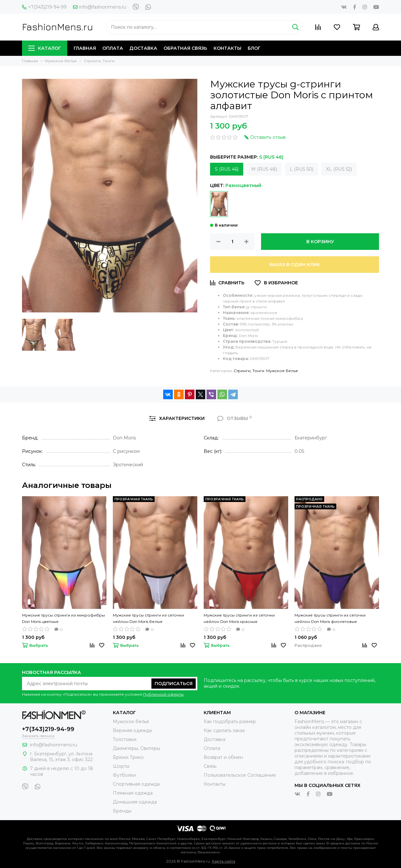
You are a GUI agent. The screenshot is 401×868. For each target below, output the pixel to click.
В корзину (320, 242)
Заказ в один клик (295, 265)
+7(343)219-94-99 (44, 7)
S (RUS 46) (227, 169)
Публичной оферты (163, 694)
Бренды (122, 811)
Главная (85, 48)
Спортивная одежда (136, 784)
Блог (254, 48)
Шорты (121, 766)
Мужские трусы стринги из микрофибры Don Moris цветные (63, 618)
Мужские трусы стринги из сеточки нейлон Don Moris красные (239, 618)
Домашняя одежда (135, 802)
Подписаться (174, 684)
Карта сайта (224, 861)
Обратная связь (185, 48)
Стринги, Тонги (249, 371)
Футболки (124, 775)
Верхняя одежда (132, 730)
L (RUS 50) (302, 169)
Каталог (45, 48)
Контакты (227, 48)
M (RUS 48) (264, 169)
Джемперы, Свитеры (136, 748)
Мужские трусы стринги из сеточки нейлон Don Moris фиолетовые (330, 618)
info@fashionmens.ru (100, 7)
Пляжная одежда (133, 793)
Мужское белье (282, 371)
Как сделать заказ (224, 730)
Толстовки (125, 739)
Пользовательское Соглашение (240, 775)
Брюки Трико (128, 757)
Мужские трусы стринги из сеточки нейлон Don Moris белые (148, 618)
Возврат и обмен (223, 757)
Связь (210, 766)
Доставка (143, 48)
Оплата (113, 48)
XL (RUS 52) (339, 169)
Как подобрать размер (230, 722)
